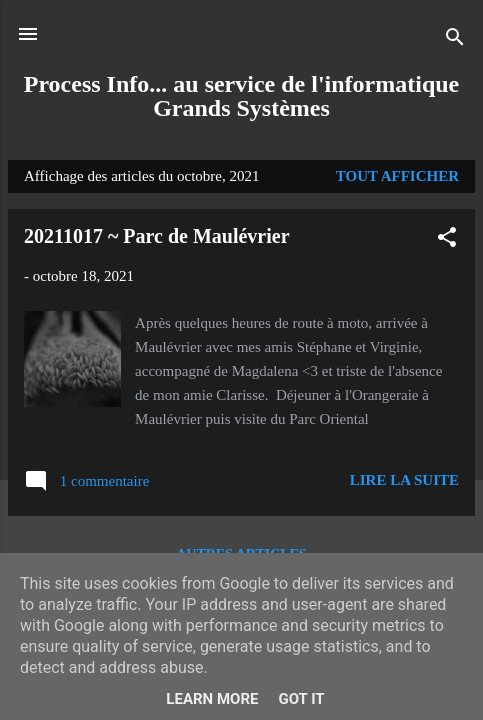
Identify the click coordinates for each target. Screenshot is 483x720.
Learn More (212, 699)
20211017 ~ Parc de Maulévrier (157, 236)
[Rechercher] (455, 40)
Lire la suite (404, 480)
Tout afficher (397, 176)
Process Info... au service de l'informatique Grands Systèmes (242, 96)
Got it (301, 699)
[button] (447, 240)
